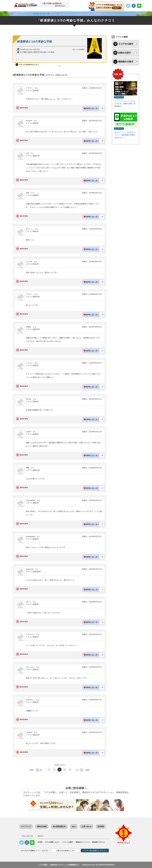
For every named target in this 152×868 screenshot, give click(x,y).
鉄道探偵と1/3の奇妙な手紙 (35, 41)
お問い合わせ (87, 826)
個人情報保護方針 (59, 826)
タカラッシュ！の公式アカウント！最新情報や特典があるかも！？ (125, 135)
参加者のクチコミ (99, 842)
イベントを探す (68, 842)
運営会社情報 (42, 826)
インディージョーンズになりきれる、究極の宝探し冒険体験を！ (125, 104)
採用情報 (101, 826)
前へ (40, 770)
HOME (40, 842)
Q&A (74, 826)
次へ (79, 770)
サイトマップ (26, 826)
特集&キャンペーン (83, 842)
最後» (88, 770)
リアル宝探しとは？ (52, 842)
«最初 (31, 770)
